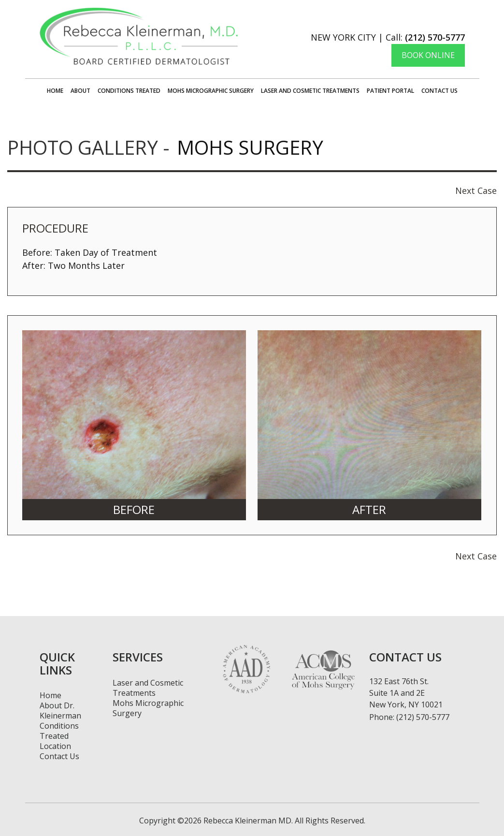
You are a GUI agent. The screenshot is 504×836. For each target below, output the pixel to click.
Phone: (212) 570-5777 (409, 717)
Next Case (476, 191)
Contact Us (439, 91)
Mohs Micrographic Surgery (211, 91)
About (80, 91)
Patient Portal (390, 91)
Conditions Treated (129, 91)
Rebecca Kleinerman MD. (247, 821)
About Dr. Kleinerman (60, 711)
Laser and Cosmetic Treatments (310, 91)
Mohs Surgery (250, 147)
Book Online (428, 55)
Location (55, 746)
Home (55, 91)
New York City (343, 37)
